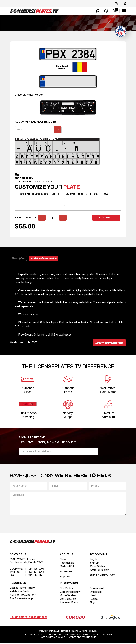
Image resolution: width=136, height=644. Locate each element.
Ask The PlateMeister (23, 596)
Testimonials (67, 564)
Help (62, 578)
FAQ (69, 578)
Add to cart (107, 218)
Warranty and (54, 638)
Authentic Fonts (69, 603)
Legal (24, 635)
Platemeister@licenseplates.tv (29, 618)
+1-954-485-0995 (34, 570)
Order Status (97, 567)
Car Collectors (68, 600)
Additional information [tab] (44, 259)
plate (71, 188)
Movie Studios (68, 596)
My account (99, 556)
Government (97, 589)
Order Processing (83, 638)
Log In (93, 560)
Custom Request (103, 576)
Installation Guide (19, 592)
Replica (94, 600)
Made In (67, 567)
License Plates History (22, 589)
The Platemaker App (21, 599)
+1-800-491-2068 (34, 573)
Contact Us (18, 556)
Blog (93, 603)
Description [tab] (18, 259)
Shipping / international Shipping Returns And (81, 635)
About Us (67, 556)
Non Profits (66, 589)
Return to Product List (109, 343)
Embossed (96, 593)
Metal (93, 596)
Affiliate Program (100, 571)
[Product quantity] (53, 218)
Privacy (37, 635)
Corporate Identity (70, 593)
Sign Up (94, 564)
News (63, 560)
